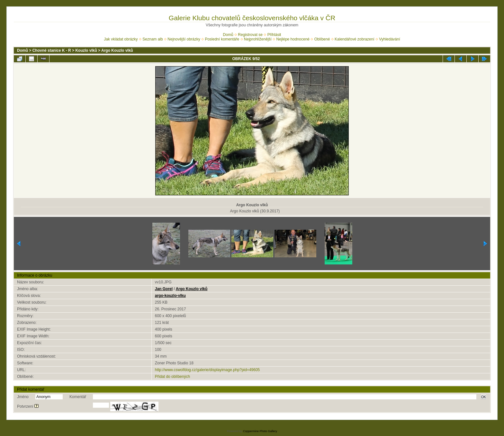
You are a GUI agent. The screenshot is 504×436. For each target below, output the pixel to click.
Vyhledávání (390, 39)
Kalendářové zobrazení (354, 39)
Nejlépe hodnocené (293, 39)
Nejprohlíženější (258, 39)
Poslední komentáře (222, 39)
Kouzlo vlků (86, 50)
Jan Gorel (164, 289)
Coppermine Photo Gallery (260, 431)
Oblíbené (322, 39)
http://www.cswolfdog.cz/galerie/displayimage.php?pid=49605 (207, 370)
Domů (228, 35)
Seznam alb (153, 39)
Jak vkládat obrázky (121, 39)
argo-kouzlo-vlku (170, 296)
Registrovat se (250, 35)
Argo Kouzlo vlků (117, 50)
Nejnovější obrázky (184, 39)
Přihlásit (274, 35)
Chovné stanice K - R (52, 50)
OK (483, 397)
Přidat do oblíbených (172, 377)
